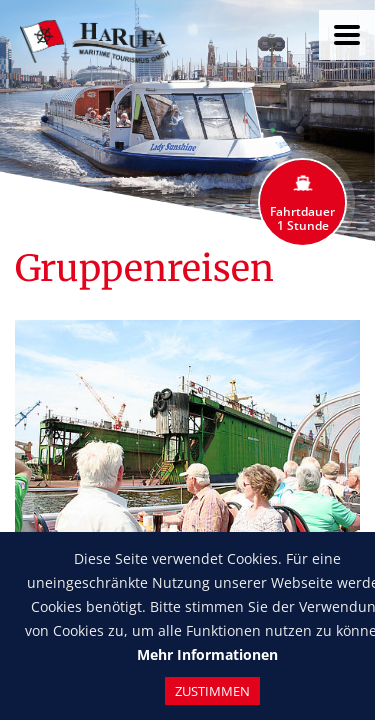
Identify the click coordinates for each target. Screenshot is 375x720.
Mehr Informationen (207, 654)
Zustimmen (212, 691)
